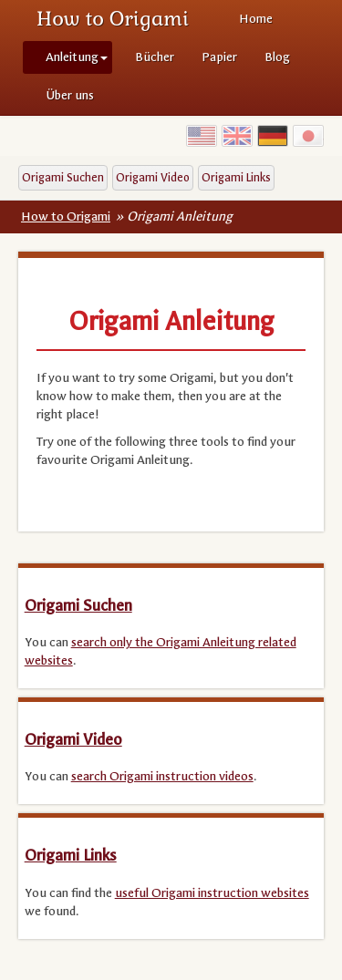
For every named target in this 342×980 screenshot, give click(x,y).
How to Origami (113, 18)
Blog (277, 57)
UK (237, 136)
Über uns (70, 95)
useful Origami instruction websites (212, 893)
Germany (273, 136)
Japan (308, 136)
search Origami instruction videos (162, 776)
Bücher (155, 57)
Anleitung (77, 57)
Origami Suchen (63, 177)
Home (256, 19)
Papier (219, 57)
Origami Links (236, 177)
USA (202, 136)
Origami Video (153, 177)
